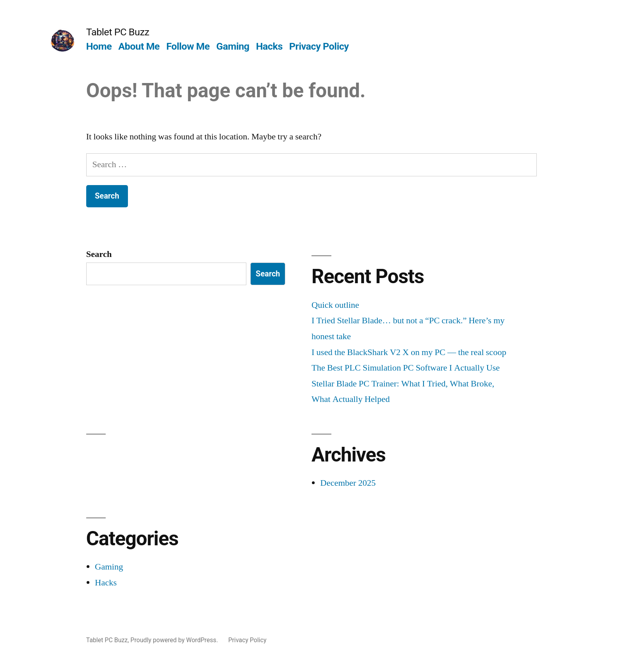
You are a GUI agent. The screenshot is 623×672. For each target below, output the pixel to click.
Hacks (269, 46)
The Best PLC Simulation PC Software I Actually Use (406, 368)
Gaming (233, 46)
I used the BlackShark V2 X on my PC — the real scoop (409, 352)
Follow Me (188, 46)
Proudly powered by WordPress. (175, 640)
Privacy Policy (319, 46)
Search (99, 254)
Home (99, 46)
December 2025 (348, 483)
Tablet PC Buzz (118, 32)
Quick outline (335, 305)
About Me (139, 46)
